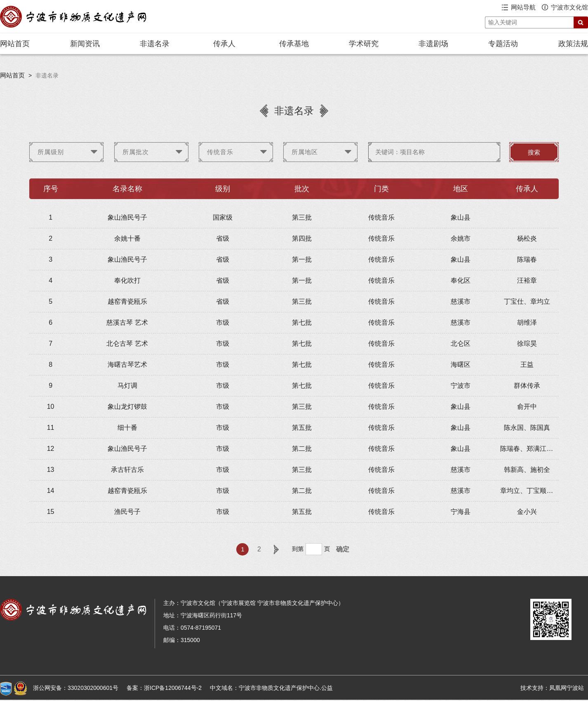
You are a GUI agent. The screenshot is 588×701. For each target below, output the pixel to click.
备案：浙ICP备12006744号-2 (164, 688)
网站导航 (523, 7)
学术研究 (364, 44)
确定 (343, 549)
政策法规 (573, 44)
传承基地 (294, 44)
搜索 (534, 152)
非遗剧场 (433, 44)
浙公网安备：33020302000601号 (76, 688)
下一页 (275, 549)
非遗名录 (155, 44)
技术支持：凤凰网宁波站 (552, 688)
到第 (298, 549)
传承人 (224, 44)
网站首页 (15, 44)
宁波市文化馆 (569, 7)
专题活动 (503, 44)
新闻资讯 (85, 44)
